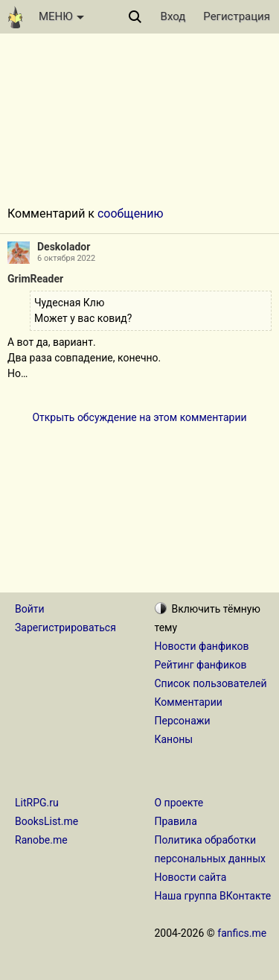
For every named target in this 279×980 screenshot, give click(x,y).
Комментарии (189, 702)
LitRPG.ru (37, 803)
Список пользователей (211, 683)
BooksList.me (46, 821)
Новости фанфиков (202, 646)
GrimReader (35, 279)
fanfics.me (242, 933)
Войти (30, 609)
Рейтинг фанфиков (201, 665)
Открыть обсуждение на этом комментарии (139, 417)
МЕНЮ (61, 16)
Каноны (174, 739)
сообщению (131, 214)
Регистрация (237, 16)
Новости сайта (191, 877)
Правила (176, 821)
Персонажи (183, 721)
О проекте (179, 803)
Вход (173, 16)
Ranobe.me (41, 840)
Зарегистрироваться (65, 627)
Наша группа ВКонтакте (213, 896)
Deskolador (64, 247)
